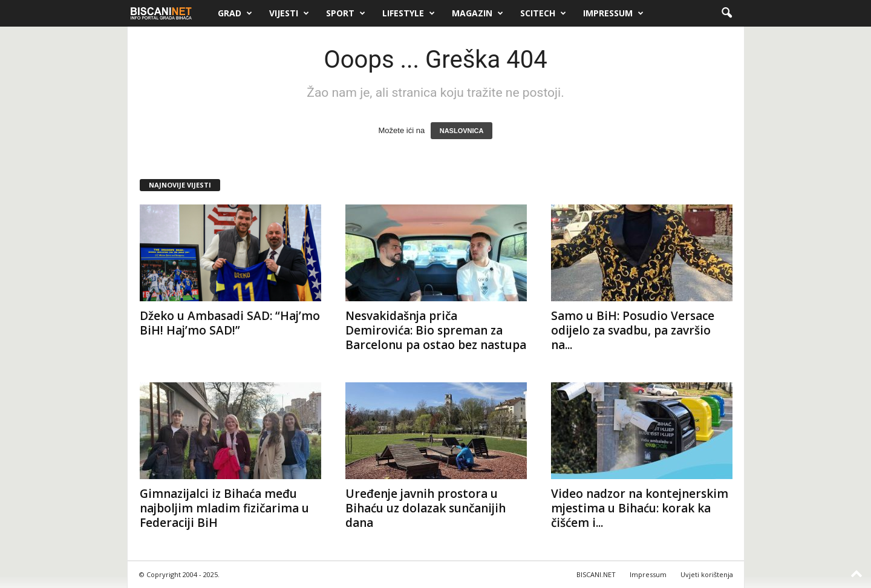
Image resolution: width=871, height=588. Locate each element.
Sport (346, 13)
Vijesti (289, 13)
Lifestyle (409, 13)
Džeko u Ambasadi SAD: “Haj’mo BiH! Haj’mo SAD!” (230, 323)
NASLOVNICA (462, 131)
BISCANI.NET (596, 574)
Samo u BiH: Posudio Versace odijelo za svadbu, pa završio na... (633, 330)
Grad (235, 13)
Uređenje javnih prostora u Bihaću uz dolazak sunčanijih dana (426, 508)
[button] (726, 13)
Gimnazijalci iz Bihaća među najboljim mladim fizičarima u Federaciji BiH (224, 508)
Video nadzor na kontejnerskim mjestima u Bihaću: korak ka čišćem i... (640, 508)
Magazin (478, 13)
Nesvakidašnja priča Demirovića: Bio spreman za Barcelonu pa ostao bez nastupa (436, 330)
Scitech (543, 13)
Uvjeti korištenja (707, 574)
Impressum (613, 13)
